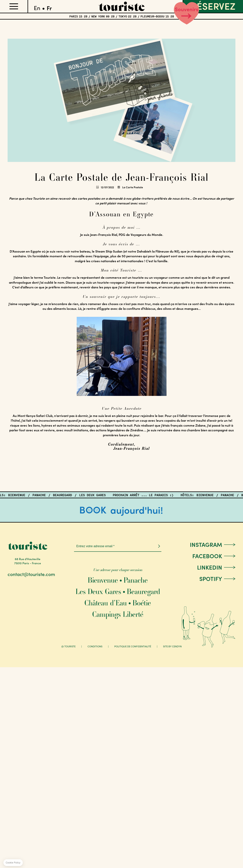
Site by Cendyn (172, 646)
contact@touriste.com (31, 574)
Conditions (95, 646)
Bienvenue (103, 580)
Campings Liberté (118, 614)
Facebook (207, 556)
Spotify (211, 578)
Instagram (206, 544)
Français (49, 6)
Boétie (142, 603)
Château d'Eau (106, 603)
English (37, 6)
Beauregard (143, 591)
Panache (136, 580)
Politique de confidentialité (133, 646)
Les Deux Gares (98, 591)
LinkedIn (210, 567)
